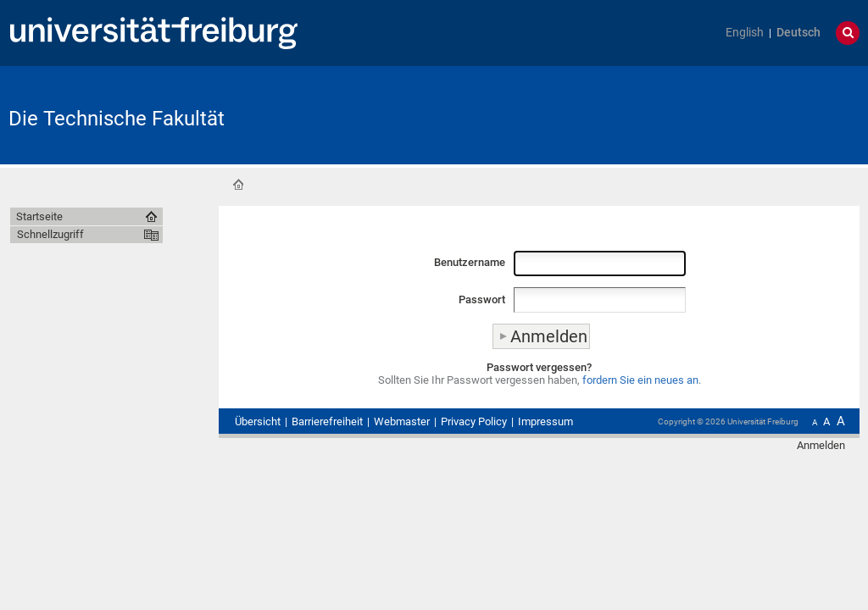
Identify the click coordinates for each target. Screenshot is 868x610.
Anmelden (821, 445)
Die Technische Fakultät (117, 119)
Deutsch (798, 33)
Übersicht (258, 421)
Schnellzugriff (50, 234)
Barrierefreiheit (327, 421)
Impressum (545, 421)
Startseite (238, 185)
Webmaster (402, 421)
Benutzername (470, 262)
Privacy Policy (474, 421)
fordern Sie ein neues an (640, 380)
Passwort (482, 299)
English (745, 33)
